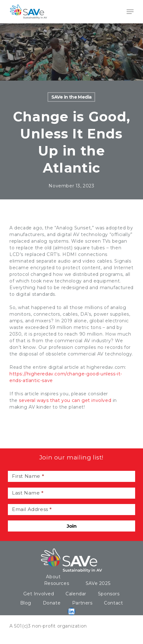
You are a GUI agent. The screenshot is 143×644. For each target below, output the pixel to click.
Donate (52, 603)
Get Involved (39, 594)
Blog (26, 603)
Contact (113, 603)
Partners (82, 603)
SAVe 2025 (98, 583)
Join (72, 526)
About (53, 577)
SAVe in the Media (71, 97)
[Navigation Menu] (130, 12)
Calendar (76, 594)
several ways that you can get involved (65, 400)
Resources (57, 583)
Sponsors (109, 594)
